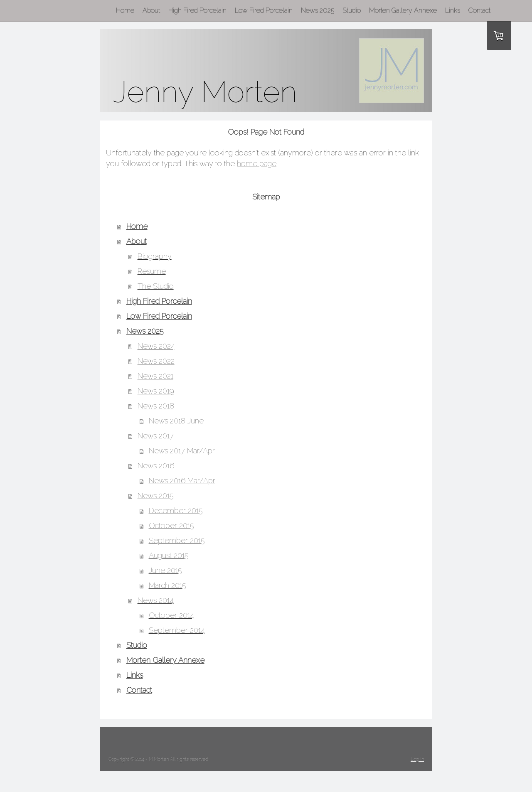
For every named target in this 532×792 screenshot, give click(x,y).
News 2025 (145, 331)
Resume (152, 271)
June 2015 (165, 570)
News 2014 (156, 600)
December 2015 (176, 510)
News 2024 (156, 346)
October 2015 (171, 525)
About (137, 241)
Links (135, 675)
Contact (139, 690)
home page (257, 164)
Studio (137, 645)
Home (137, 226)
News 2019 (156, 391)
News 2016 (156, 466)
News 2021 (155, 376)
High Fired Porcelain (159, 301)
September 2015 (177, 540)
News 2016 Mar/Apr (182, 481)
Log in (417, 759)
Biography (155, 256)
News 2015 (155, 496)
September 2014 (177, 630)
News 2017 (156, 436)
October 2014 (171, 615)
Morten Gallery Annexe (165, 660)
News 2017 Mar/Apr (182, 451)
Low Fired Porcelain (159, 316)
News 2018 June (176, 421)
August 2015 (169, 555)
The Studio (156, 286)
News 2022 (156, 361)
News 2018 (156, 406)
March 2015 (167, 585)
